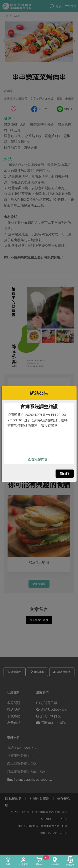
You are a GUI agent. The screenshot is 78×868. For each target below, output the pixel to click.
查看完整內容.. (38, 459)
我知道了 (65, 474)
